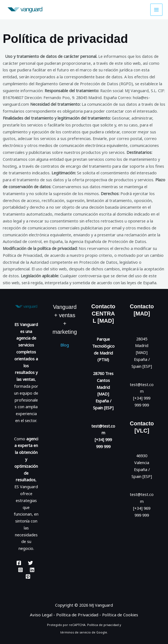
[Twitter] (30, 563)
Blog (65, 345)
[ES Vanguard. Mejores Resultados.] (22, 10)
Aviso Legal (43, 615)
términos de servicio (76, 632)
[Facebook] (19, 563)
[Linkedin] (32, 570)
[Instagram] (20, 570)
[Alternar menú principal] (156, 10)
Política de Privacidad (78, 615)
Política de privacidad (103, 625)
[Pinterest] (28, 576)
